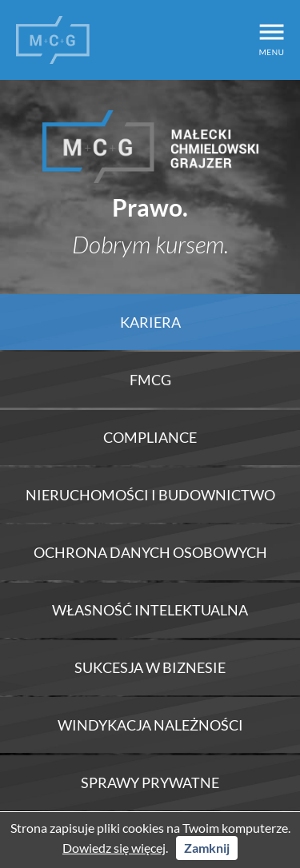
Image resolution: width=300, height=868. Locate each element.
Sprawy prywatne (150, 782)
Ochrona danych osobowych (150, 552)
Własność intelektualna (150, 610)
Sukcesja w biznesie (150, 667)
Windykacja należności (150, 725)
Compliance (150, 437)
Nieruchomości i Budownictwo (150, 495)
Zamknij (207, 848)
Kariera (150, 322)
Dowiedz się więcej (114, 848)
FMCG (150, 380)
